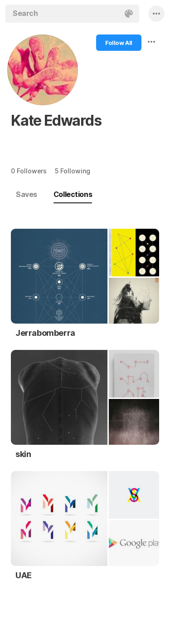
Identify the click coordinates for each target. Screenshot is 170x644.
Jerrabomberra (45, 333)
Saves (27, 194)
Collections (73, 194)
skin (23, 454)
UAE (24, 575)
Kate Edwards (56, 120)
